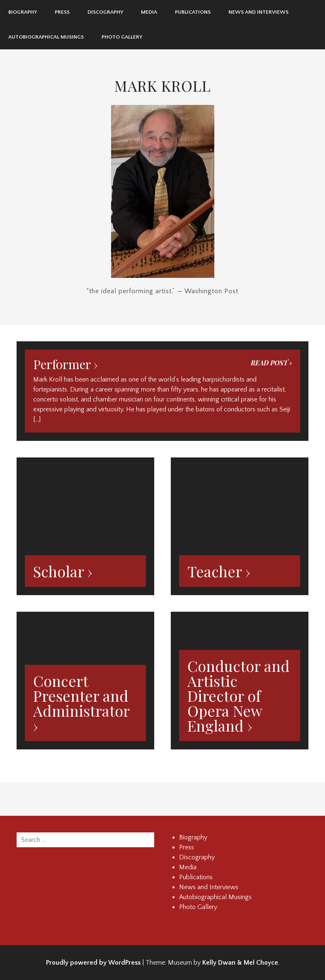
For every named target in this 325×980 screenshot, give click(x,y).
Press (62, 12)
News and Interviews (258, 12)
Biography (23, 12)
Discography (105, 12)
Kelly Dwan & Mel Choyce (240, 963)
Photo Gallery (122, 37)
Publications (193, 12)
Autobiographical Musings (46, 37)
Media (149, 12)
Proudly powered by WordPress (93, 963)
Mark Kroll (163, 85)
